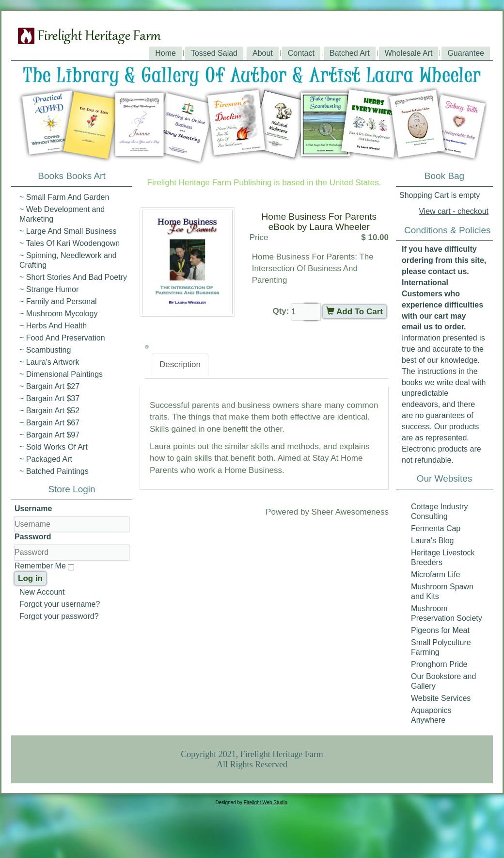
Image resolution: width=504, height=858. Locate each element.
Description (180, 364)
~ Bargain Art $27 (49, 386)
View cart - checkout (454, 211)
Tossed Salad (214, 53)
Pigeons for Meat (440, 630)
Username (33, 509)
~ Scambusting (45, 350)
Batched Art (350, 53)
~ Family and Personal (58, 301)
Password (33, 537)
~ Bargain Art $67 (49, 423)
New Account (42, 592)
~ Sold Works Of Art (54, 447)
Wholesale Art (409, 53)
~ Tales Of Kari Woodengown (70, 243)
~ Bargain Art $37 (49, 398)
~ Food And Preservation (62, 338)
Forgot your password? (59, 616)
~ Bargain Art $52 (49, 411)
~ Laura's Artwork (49, 362)
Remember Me (40, 566)
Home (165, 53)
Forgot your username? (60, 604)
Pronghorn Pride (439, 664)
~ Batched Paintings (54, 471)
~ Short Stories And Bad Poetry (73, 277)
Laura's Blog (432, 541)
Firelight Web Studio (266, 802)
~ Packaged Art (46, 459)
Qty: (281, 311)
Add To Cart (354, 312)
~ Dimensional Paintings (61, 374)
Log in (30, 578)
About (263, 53)
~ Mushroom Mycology (58, 314)
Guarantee (466, 53)
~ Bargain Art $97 (49, 435)
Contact (301, 53)
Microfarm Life (435, 575)
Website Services (441, 698)
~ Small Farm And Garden (64, 197)
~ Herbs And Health (53, 326)
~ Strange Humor (49, 289)
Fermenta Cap (436, 528)
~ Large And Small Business (68, 231)
